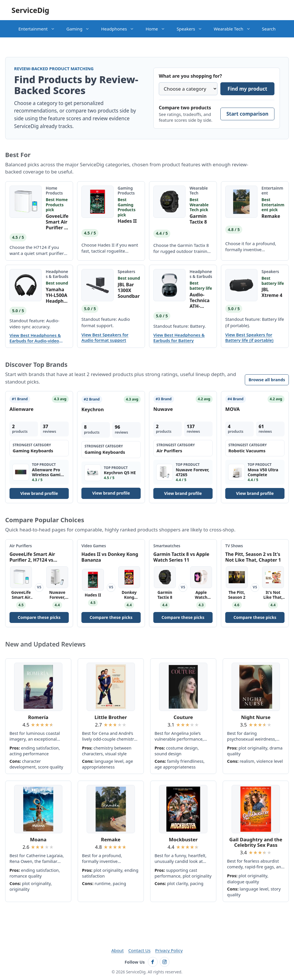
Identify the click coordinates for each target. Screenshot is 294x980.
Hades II (127, 221)
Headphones (120, 29)
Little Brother (111, 717)
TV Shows (234, 546)
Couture (183, 717)
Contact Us (139, 950)
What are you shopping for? (190, 76)
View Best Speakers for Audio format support (105, 338)
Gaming (81, 29)
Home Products (54, 190)
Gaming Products (126, 190)
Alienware (21, 409)
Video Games (94, 546)
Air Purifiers (21, 546)
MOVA (232, 409)
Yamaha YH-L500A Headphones (57, 295)
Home (158, 29)
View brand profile (39, 493)
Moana (38, 839)
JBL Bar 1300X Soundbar (129, 290)
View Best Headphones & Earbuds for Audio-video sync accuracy (35, 338)
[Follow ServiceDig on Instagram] (165, 962)
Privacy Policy (169, 950)
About (118, 950)
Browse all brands (267, 380)
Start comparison (247, 114)
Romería (38, 717)
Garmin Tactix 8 (198, 219)
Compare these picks (39, 617)
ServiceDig (30, 10)
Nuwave (163, 409)
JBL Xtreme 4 (272, 292)
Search (269, 29)
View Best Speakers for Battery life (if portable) (249, 338)
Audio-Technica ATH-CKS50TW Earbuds (200, 300)
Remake (271, 216)
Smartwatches (167, 546)
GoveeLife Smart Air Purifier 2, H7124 (57, 222)
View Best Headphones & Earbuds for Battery (179, 338)
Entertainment (40, 29)
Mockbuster (183, 839)
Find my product (247, 89)
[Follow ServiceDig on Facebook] (153, 962)
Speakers (192, 29)
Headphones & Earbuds (57, 274)
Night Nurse (256, 717)
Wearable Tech (235, 29)
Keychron (93, 409)
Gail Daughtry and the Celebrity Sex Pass (256, 842)
